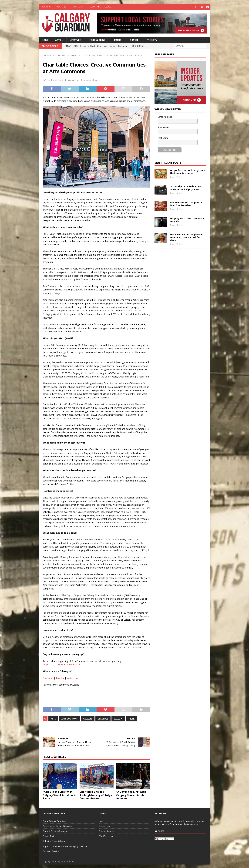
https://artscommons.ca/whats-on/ (62, 664)
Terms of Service (51, 851)
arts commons (69, 718)
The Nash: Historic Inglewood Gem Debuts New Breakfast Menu (186, 237)
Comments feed (106, 831)
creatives (103, 718)
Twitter (60, 678)
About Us (46, 7)
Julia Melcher (73, 80)
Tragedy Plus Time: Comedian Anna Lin (187, 219)
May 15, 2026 (177, 208)
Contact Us (78, 7)
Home (45, 39)
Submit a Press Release (100, 7)
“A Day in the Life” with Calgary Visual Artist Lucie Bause (60, 795)
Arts (58, 39)
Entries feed (104, 825)
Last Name (163, 138)
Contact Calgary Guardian (55, 831)
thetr (131, 718)
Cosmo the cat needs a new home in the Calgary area (186, 187)
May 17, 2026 (177, 176)
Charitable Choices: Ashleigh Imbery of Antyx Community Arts (96, 795)
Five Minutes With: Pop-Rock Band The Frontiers (186, 203)
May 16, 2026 (177, 192)
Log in (101, 821)
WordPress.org (106, 836)
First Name (163, 127)
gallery (118, 718)
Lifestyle (75, 39)
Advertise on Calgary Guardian (58, 825)
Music (118, 39)
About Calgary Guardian (54, 821)
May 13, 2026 (177, 244)
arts (53, 718)
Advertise (62, 7)
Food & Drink (97, 39)
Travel (134, 39)
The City (152, 39)
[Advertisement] (178, 300)
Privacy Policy (49, 836)
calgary (88, 718)
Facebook (48, 678)
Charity (88, 80)
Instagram (73, 678)
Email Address (165, 116)
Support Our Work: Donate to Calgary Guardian (65, 846)
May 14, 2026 (177, 224)
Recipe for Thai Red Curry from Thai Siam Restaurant (187, 171)
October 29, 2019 (55, 80)
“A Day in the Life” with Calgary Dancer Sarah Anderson (131, 795)
